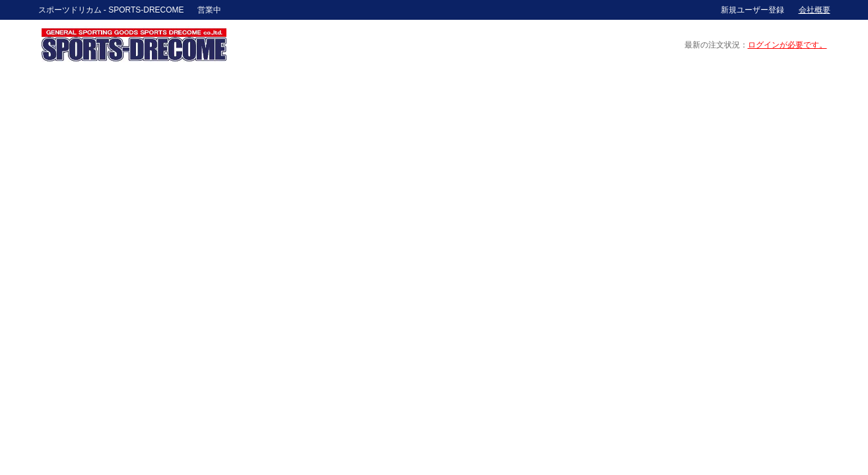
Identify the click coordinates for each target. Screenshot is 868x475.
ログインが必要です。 (787, 45)
